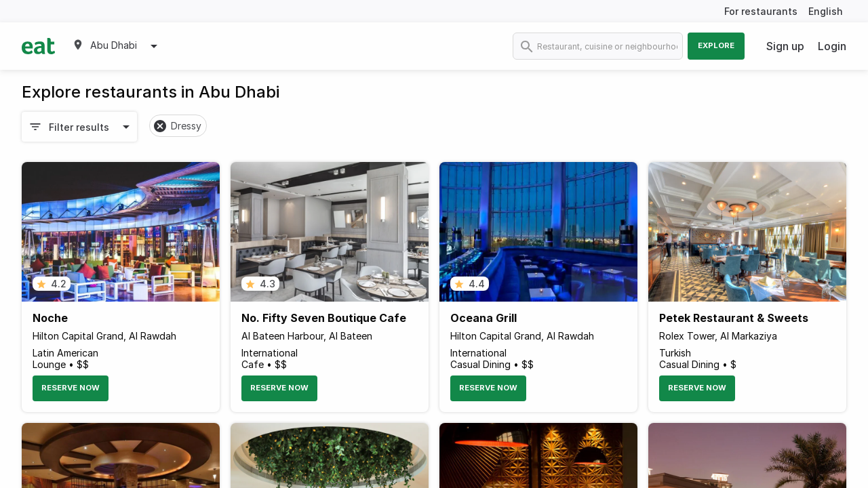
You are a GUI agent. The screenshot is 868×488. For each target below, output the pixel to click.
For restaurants (761, 11)
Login (832, 46)
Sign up (785, 46)
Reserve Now (71, 388)
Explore (716, 45)
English (826, 11)
